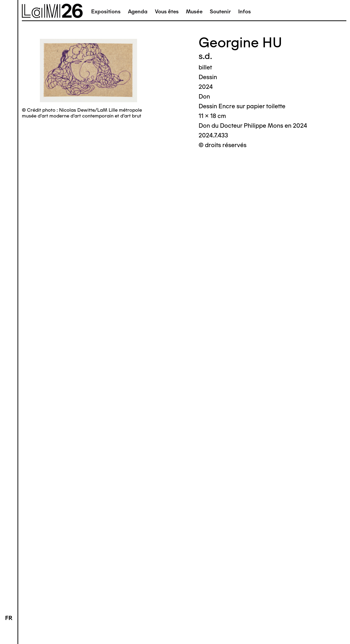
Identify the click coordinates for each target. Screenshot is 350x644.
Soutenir (220, 12)
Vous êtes (167, 12)
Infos (245, 12)
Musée (194, 12)
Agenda (138, 12)
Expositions (106, 12)
